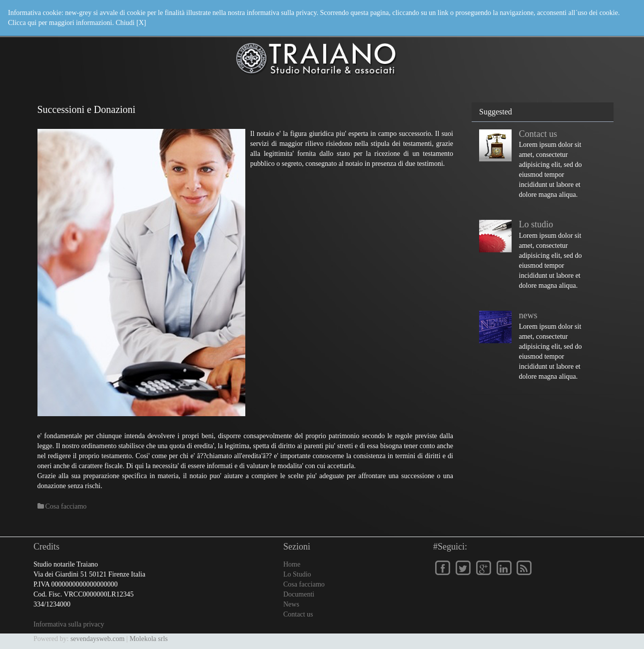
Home (292, 564)
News (291, 604)
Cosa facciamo (304, 584)
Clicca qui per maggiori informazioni (60, 23)
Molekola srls (149, 639)
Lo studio (536, 224)
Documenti (299, 594)
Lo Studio (297, 574)
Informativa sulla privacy (69, 624)
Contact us (538, 134)
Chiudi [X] (131, 23)
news (528, 315)
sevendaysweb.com (97, 639)
